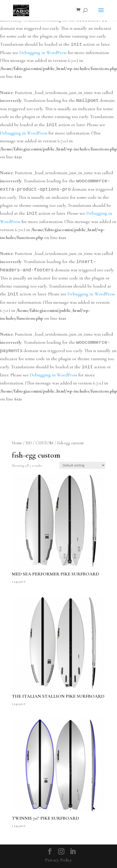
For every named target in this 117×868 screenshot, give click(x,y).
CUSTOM (44, 443)
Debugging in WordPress (43, 53)
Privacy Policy (58, 860)
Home (17, 443)
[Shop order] (82, 465)
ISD (29, 443)
